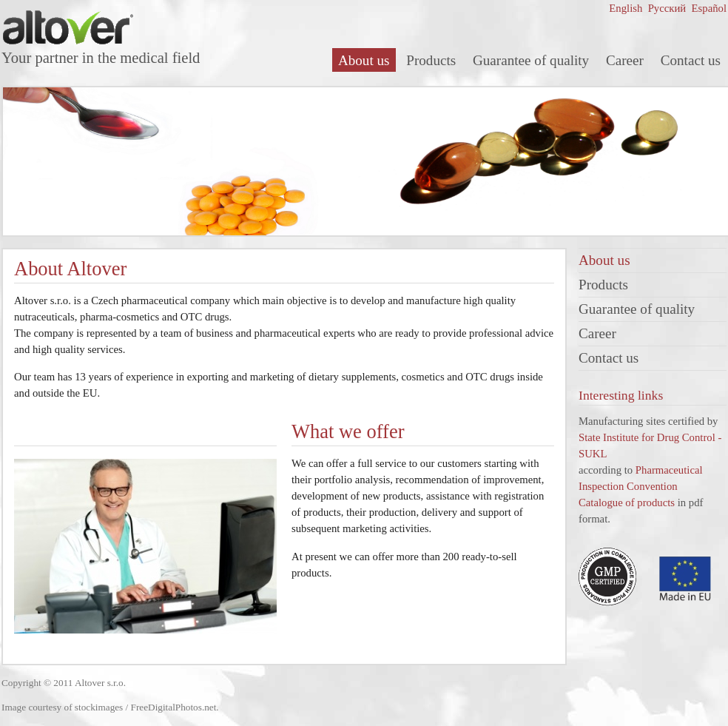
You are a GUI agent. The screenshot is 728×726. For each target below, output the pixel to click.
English (626, 8)
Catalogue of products (627, 503)
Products (431, 60)
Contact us (691, 60)
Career (625, 60)
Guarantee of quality (531, 60)
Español (708, 8)
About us (364, 60)
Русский (665, 8)
